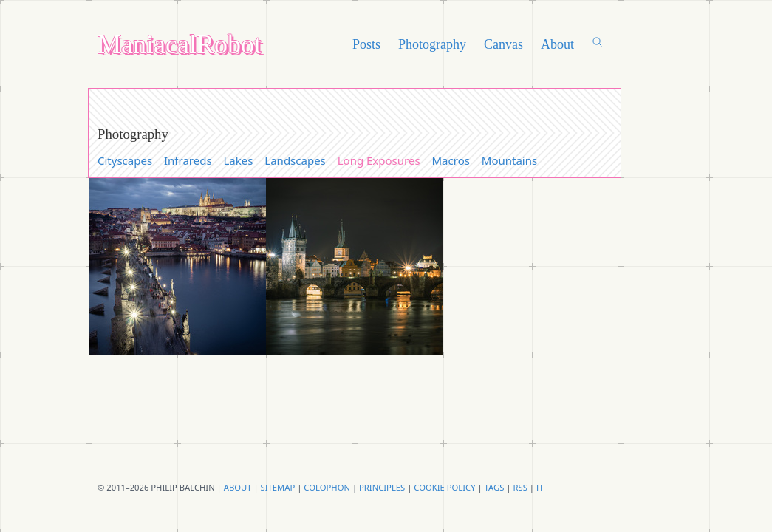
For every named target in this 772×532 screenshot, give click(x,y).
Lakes (239, 160)
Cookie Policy (444, 487)
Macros (451, 160)
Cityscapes (125, 160)
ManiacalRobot (180, 45)
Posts (366, 44)
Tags (495, 487)
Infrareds (188, 160)
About (557, 44)
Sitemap (278, 487)
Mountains (509, 160)
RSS (520, 487)
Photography (432, 44)
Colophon (327, 487)
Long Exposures (379, 160)
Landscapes (295, 160)
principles (382, 487)
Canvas (503, 44)
